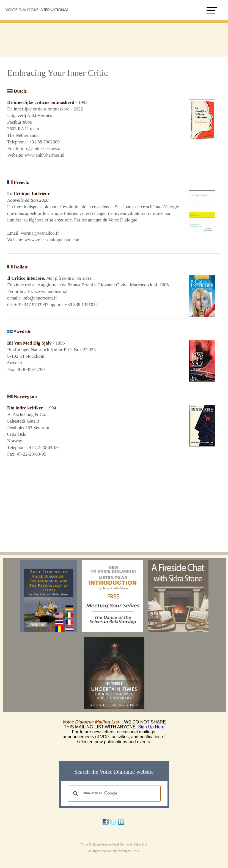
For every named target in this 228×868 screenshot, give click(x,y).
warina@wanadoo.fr (40, 233)
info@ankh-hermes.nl (41, 149)
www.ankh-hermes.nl (44, 155)
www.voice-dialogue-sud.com (53, 240)
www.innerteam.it (51, 291)
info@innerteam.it (40, 298)
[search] (113, 794)
